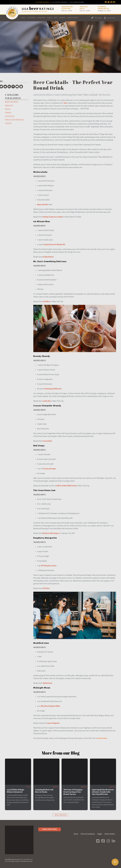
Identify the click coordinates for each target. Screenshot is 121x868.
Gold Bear (46, 302)
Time (65, 103)
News (8, 109)
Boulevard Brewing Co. (51, 533)
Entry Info (41, 18)
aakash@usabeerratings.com (13, 859)
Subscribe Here (50, 829)
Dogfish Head (48, 257)
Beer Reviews (12, 102)
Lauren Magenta (53, 723)
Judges (50, 18)
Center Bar (47, 401)
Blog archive (61, 815)
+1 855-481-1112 (28, 859)
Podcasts (10, 116)
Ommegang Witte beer (53, 389)
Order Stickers (73, 18)
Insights (9, 106)
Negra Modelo (43, 205)
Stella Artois (47, 683)
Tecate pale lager (50, 469)
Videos (8, 123)
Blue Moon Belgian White (51, 706)
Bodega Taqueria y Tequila (53, 217)
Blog (56, 18)
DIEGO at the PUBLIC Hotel (67, 486)
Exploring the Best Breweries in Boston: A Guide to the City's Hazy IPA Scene (103, 792)
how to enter (102, 738)
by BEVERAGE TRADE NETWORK (35, 12)
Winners (62, 18)
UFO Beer (46, 588)
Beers (23, 18)
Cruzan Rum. (48, 441)
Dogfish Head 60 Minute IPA (54, 245)
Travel (8, 113)
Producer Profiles (15, 120)
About (76, 834)
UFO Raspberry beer (49, 566)
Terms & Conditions (88, 834)
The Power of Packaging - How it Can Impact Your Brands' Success (73, 792)
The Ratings (32, 18)
